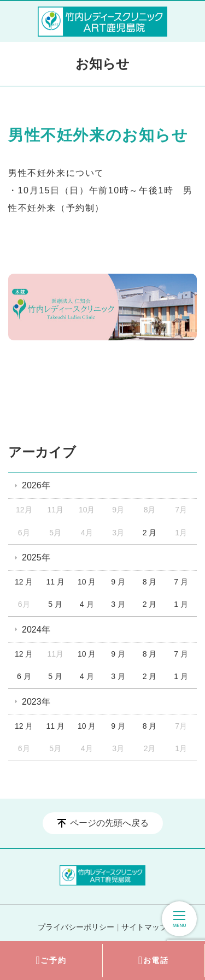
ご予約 (51, 961)
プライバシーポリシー (76, 927)
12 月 (24, 582)
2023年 (36, 702)
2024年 (36, 630)
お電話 (154, 961)
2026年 (36, 485)
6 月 (24, 676)
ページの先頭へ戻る (109, 823)
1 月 (181, 604)
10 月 (87, 582)
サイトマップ (144, 927)
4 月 (87, 604)
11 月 (55, 582)
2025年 (36, 557)
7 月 (181, 582)
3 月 (118, 604)
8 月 (150, 582)
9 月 (118, 582)
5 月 (55, 604)
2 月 (150, 533)
